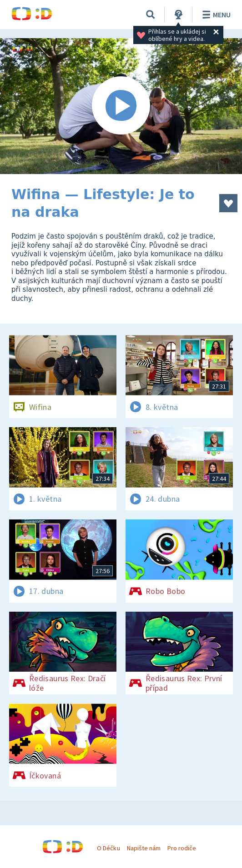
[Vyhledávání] (151, 15)
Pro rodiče (182, 848)
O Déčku (108, 848)
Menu (215, 15)
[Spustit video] (121, 106)
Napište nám (144, 848)
